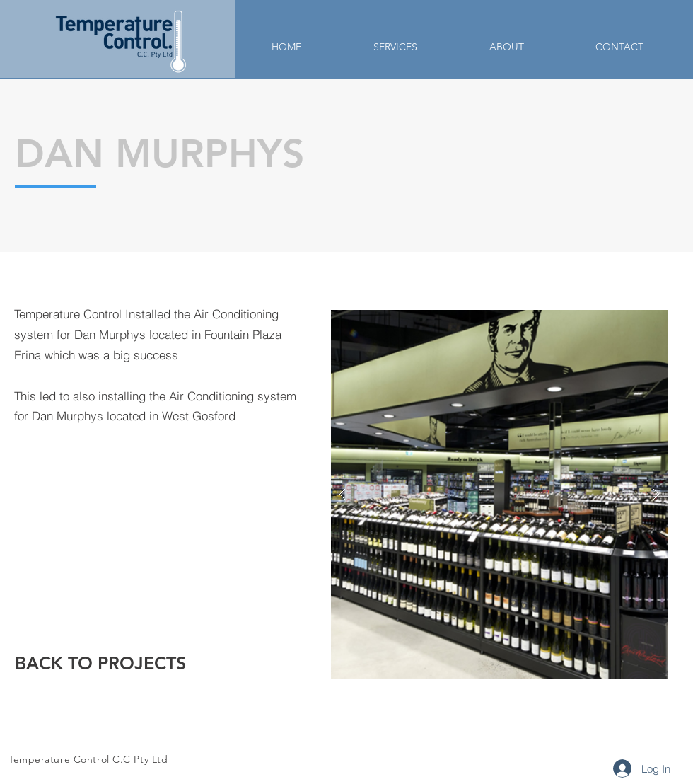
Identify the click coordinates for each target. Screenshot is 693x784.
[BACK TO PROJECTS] (100, 663)
